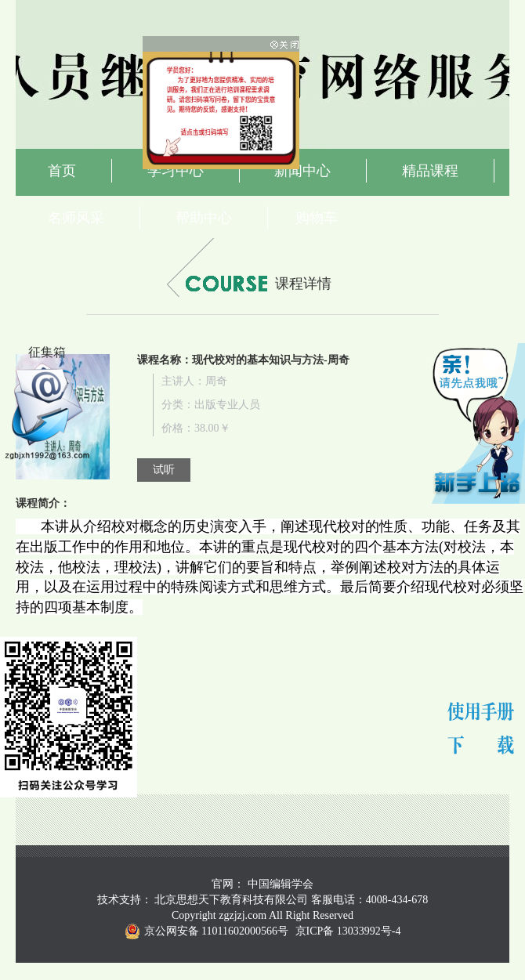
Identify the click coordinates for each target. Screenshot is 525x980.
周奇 (216, 381)
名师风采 (76, 218)
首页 (62, 171)
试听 (164, 470)
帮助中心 (204, 218)
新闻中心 (302, 171)
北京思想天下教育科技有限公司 (231, 900)
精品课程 (430, 171)
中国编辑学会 (281, 884)
